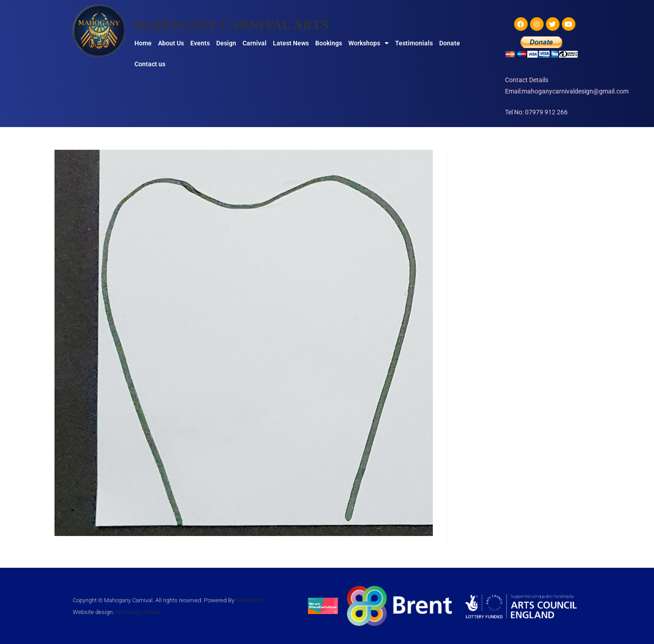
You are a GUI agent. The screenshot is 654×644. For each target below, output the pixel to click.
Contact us (150, 64)
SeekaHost (250, 600)
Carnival (255, 43)
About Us (171, 43)
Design (226, 43)
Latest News (291, 43)
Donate (450, 43)
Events (200, 43)
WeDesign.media (138, 612)
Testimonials (414, 43)
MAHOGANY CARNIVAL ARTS (232, 25)
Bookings (329, 43)
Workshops (369, 43)
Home (143, 43)
